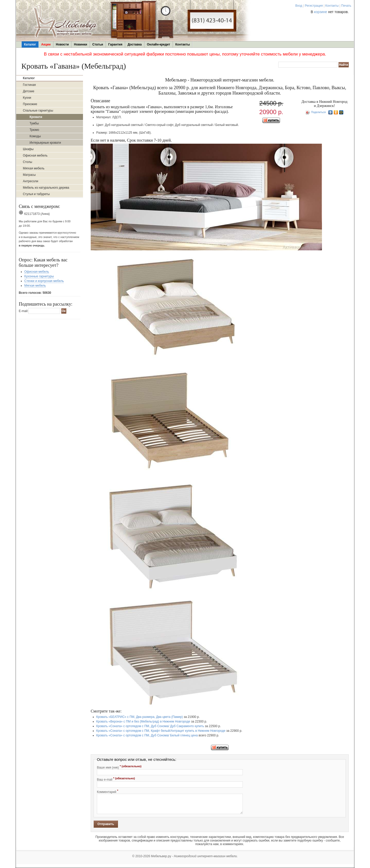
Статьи (98, 44)
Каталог (30, 44)
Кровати (36, 117)
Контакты (332, 6)
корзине (321, 12)
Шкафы (28, 149)
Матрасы (29, 175)
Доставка (135, 44)
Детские (29, 91)
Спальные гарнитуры (38, 111)
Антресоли (31, 181)
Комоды (35, 136)
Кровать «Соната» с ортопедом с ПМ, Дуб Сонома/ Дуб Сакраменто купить (150, 726)
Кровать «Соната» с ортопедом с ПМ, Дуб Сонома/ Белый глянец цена (147, 735)
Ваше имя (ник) (119, 767)
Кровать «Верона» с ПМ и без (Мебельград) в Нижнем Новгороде (143, 721)
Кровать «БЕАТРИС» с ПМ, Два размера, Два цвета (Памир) (140, 717)
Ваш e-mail (116, 779)
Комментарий (108, 791)
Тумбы (34, 123)
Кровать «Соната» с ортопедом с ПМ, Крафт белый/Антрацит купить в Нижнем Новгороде (161, 731)
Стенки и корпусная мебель (44, 281)
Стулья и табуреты (36, 194)
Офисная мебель (35, 156)
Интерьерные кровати (45, 143)
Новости (62, 44)
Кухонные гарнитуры (39, 276)
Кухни (27, 98)
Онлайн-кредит (159, 44)
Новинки (81, 44)
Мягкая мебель (34, 168)
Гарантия (115, 44)
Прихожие (30, 104)
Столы (27, 162)
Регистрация (314, 6)
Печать (346, 6)
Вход (299, 6)
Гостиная (29, 85)
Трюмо (34, 130)
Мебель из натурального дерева (46, 188)
